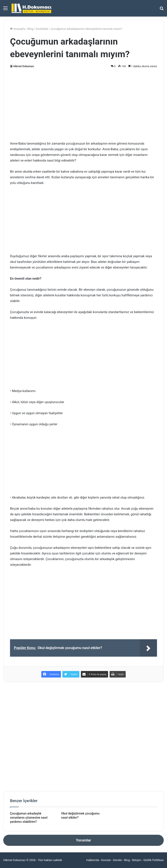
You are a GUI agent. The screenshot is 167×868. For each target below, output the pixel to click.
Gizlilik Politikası (154, 860)
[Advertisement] (83, 104)
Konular (106, 860)
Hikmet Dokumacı (24, 66)
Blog (30, 29)
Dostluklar (42, 29)
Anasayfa (18, 29)
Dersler (118, 860)
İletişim (137, 860)
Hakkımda (93, 860)
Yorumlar (83, 840)
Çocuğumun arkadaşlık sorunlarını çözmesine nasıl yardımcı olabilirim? (29, 818)
